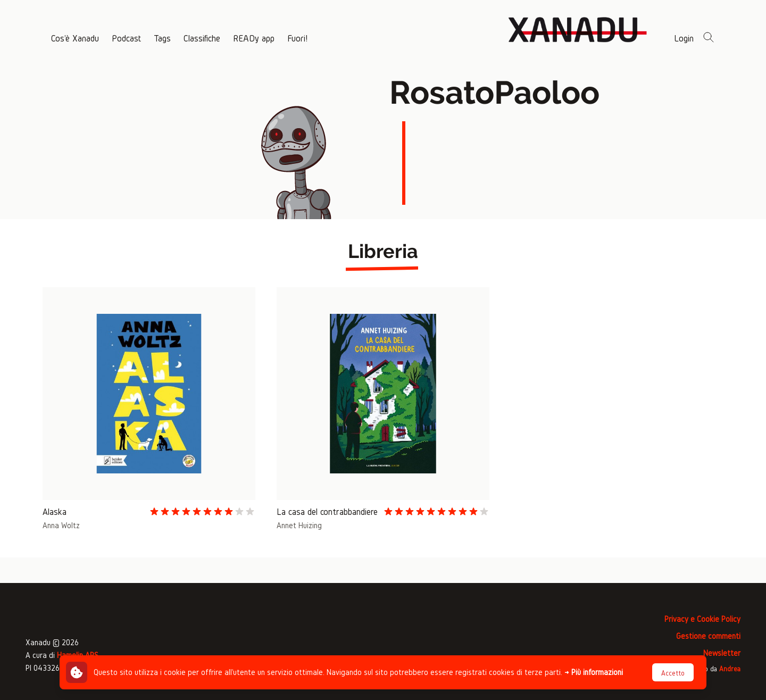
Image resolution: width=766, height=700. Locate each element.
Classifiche (202, 38)
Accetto (673, 673)
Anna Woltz (61, 525)
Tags (162, 38)
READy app (254, 38)
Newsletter (722, 653)
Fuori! (297, 38)
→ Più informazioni (594, 672)
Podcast (126, 38)
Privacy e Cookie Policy (702, 619)
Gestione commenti (708, 636)
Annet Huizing (299, 525)
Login (684, 38)
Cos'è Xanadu (75, 38)
